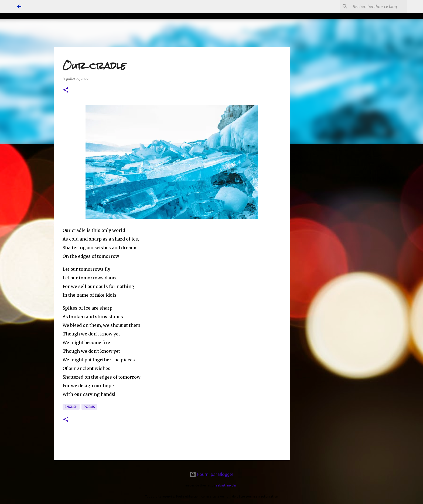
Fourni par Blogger (211, 474)
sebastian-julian (227, 485)
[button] (66, 90)
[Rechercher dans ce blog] (379, 6)
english (71, 407)
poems (89, 407)
